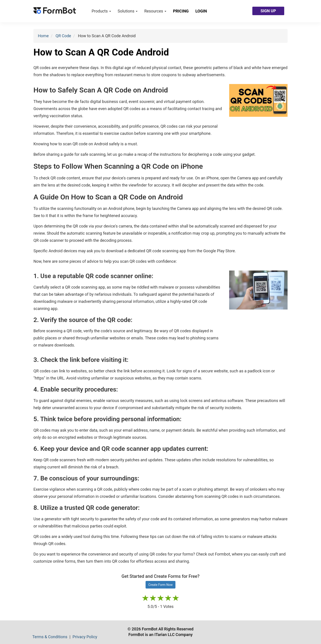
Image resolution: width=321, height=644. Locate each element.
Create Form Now (161, 585)
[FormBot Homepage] (55, 11)
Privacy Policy (85, 637)
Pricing (181, 11)
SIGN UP (268, 11)
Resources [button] (155, 11)
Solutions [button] (128, 11)
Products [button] (101, 11)
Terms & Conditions (50, 637)
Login (201, 11)
